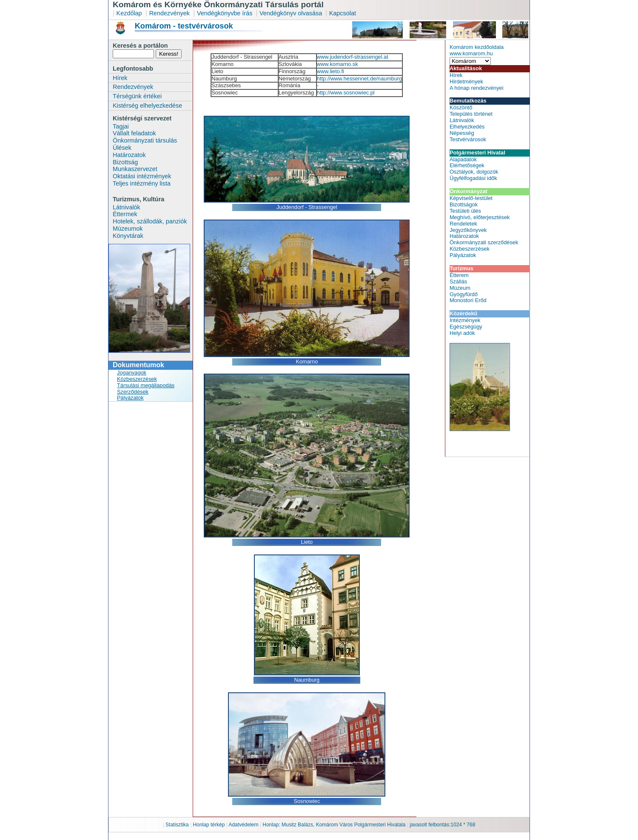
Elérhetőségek (467, 165)
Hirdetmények (466, 81)
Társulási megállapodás (146, 385)
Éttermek (125, 214)
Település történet (471, 114)
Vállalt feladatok (134, 133)
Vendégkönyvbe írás (225, 13)
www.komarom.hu (471, 53)
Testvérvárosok (468, 139)
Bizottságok (464, 204)
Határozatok (129, 155)
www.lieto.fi (330, 71)
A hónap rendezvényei (477, 88)
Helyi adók (462, 333)
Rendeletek (463, 224)
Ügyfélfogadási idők (473, 178)
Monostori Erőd (468, 300)
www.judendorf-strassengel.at (353, 57)
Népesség (462, 133)
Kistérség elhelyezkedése (147, 106)
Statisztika (178, 825)
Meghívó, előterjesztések (480, 217)
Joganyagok (132, 373)
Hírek (120, 78)
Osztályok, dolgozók (474, 172)
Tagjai (121, 126)
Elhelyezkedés (467, 127)
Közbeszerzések (137, 379)
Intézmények (465, 320)
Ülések (122, 148)
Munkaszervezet (135, 169)
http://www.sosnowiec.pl (346, 93)
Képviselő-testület (471, 198)
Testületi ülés (465, 211)
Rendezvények (169, 13)
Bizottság (125, 162)
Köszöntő (461, 107)
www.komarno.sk (338, 64)
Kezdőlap (129, 13)
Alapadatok (463, 159)
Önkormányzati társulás (145, 140)
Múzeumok (128, 229)
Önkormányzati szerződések (484, 242)
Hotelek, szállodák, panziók (150, 221)
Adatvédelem (243, 825)
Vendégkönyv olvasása (292, 13)
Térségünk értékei (137, 96)
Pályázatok (130, 398)
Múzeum (460, 288)
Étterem (459, 275)
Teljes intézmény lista (142, 183)
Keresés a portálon (140, 46)
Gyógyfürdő (464, 294)
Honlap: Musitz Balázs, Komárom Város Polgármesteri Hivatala (334, 825)
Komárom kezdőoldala (477, 47)
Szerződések (133, 392)
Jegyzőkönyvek (468, 230)
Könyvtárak (128, 236)
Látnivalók (127, 207)
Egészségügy (466, 327)
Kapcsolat (343, 13)
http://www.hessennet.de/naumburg (360, 79)
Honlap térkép (210, 825)
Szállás (458, 281)
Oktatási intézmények (142, 176)
